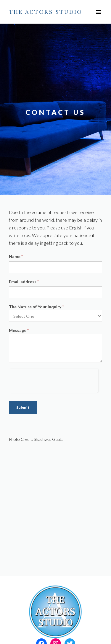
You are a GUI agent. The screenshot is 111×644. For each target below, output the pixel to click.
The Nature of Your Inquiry (36, 307)
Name (16, 256)
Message (19, 330)
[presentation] (53, 380)
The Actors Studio (46, 12)
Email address (24, 282)
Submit (23, 407)
